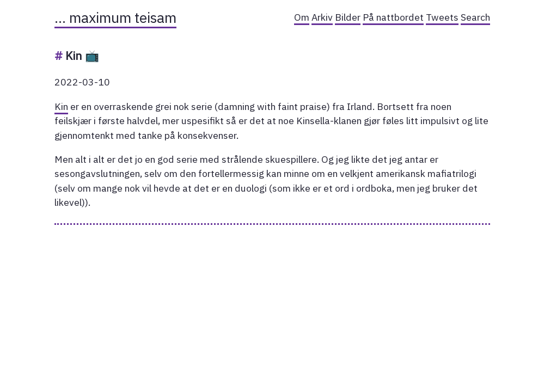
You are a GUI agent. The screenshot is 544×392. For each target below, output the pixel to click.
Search (475, 17)
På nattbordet (393, 17)
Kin (61, 106)
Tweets (442, 17)
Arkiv (322, 17)
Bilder (348, 17)
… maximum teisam (115, 17)
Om (302, 17)
